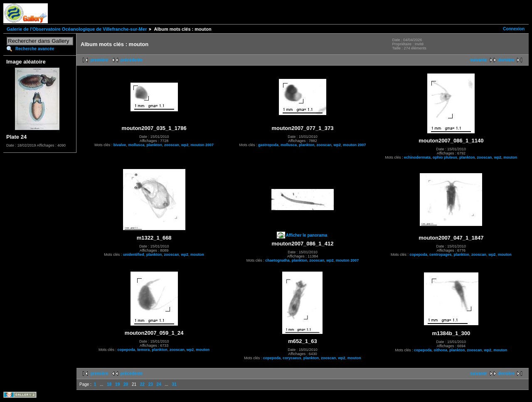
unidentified (134, 255)
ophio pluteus (445, 157)
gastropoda (268, 145)
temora (143, 350)
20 (126, 384)
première (99, 60)
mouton (510, 157)
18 (109, 384)
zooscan (172, 145)
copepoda (419, 255)
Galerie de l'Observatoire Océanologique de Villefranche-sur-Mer (77, 29)
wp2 (185, 145)
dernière (506, 60)
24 (159, 384)
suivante (479, 60)
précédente (132, 60)
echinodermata (417, 157)
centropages (441, 255)
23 (151, 384)
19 (117, 384)
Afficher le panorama (307, 235)
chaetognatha (277, 260)
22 (142, 384)
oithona (441, 350)
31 (174, 384)
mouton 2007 (202, 145)
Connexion (514, 29)
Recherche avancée (35, 49)
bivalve (120, 145)
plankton (154, 145)
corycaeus (292, 358)
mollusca (136, 145)
